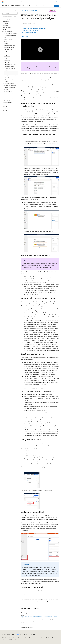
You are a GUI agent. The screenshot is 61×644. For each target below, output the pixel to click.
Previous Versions (13, 638)
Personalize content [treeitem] (9, 63)
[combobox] (10, 13)
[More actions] (58, 11)
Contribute (25, 638)
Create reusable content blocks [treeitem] (10, 73)
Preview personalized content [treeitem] (10, 81)
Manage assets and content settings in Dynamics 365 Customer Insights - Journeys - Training (39, 617)
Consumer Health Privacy (40, 638)
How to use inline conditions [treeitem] (11, 76)
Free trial (57, 6)
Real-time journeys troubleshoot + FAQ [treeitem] (8, 92)
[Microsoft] (3, 2)
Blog (19, 638)
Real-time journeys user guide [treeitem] (10, 33)
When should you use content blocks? (30, 34)
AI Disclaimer (4, 638)
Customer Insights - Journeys (31, 10)
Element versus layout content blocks (30, 30)
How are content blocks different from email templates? (34, 29)
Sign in (58, 2)
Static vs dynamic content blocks (29, 32)
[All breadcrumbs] (22, 11)
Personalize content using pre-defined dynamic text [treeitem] (11, 65)
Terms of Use (51, 638)
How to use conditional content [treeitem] (10, 69)
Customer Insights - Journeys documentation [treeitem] (9, 21)
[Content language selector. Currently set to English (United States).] (8, 634)
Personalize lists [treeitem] (8, 78)
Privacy (31, 638)
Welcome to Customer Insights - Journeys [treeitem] (10, 17)
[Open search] (54, 2)
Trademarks (4, 640)
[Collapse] (16, 11)
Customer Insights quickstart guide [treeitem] (10, 36)
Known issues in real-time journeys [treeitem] (9, 88)
